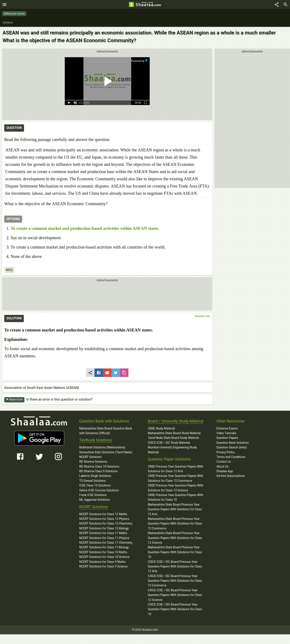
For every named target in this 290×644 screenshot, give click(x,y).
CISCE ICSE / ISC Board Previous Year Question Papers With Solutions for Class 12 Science (175, 595)
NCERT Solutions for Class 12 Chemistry (106, 523)
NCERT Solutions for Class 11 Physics (104, 538)
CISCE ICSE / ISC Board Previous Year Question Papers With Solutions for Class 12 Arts (175, 567)
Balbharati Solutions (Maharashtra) (102, 447)
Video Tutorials (226, 433)
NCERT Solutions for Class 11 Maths (103, 533)
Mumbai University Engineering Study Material (172, 450)
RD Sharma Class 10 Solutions (99, 466)
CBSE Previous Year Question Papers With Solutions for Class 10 (175, 497)
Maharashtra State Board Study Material (174, 433)
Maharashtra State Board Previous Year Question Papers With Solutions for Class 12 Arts (175, 509)
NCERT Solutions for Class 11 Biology (104, 547)
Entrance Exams (227, 428)
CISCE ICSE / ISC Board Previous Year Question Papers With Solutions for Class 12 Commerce (175, 581)
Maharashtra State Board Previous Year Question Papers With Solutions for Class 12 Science (175, 538)
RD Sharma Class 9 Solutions (98, 471)
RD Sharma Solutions (93, 462)
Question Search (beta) (232, 447)
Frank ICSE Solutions (93, 495)
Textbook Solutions (95, 440)
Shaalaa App (225, 471)
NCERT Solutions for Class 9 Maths (102, 562)
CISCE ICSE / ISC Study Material (169, 443)
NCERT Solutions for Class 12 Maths (103, 514)
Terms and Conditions (231, 457)
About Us (222, 466)
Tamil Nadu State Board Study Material (173, 438)
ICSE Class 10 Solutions (95, 485)
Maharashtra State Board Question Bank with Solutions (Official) (106, 431)
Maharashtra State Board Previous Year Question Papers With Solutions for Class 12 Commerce (175, 524)
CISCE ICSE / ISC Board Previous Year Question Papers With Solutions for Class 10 (175, 609)
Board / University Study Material (176, 421)
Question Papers (227, 438)
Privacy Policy (225, 452)
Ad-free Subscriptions (231, 476)
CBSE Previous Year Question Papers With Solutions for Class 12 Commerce (175, 478)
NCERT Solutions (90, 457)
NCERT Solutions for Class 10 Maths (103, 552)
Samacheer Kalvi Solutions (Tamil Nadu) (106, 452)
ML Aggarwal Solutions (94, 500)
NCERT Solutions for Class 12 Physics (104, 519)
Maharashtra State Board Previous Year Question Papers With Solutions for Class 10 (175, 552)
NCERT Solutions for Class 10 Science (104, 557)
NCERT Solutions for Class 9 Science (103, 566)
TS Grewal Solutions (92, 481)
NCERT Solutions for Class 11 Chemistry (106, 543)
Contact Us (224, 462)
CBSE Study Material (161, 428)
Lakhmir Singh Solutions (95, 476)
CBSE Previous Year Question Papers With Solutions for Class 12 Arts (175, 469)
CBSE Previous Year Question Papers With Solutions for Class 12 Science (175, 488)
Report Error (14, 400)
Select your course (14, 14)
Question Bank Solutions (232, 443)
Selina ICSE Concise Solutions (99, 490)
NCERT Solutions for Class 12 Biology (104, 528)
